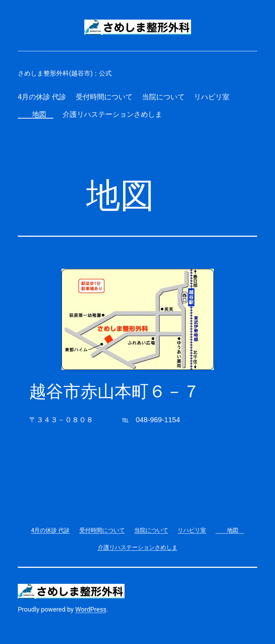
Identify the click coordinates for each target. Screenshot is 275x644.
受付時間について (104, 97)
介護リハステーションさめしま (112, 114)
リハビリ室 (212, 97)
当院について (163, 97)
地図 (36, 114)
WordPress (91, 609)
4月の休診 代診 (42, 97)
